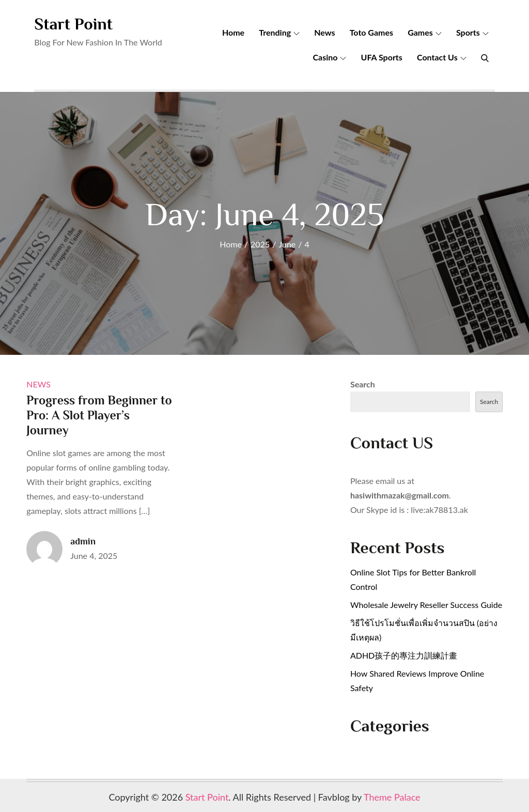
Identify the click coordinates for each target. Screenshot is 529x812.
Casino (329, 57)
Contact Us (442, 57)
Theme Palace (392, 797)
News (324, 32)
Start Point (73, 24)
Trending (279, 32)
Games (425, 32)
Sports (472, 32)
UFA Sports (382, 57)
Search (363, 384)
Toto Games (371, 32)
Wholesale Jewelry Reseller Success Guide (426, 605)
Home (233, 32)
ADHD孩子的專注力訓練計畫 (404, 655)
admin (83, 541)
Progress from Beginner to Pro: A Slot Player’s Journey (99, 415)
